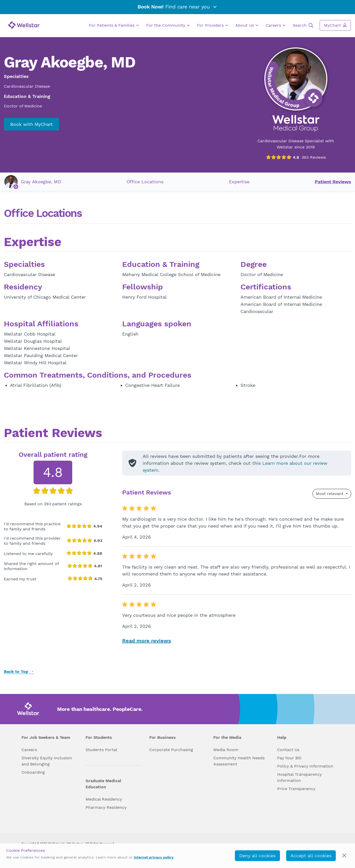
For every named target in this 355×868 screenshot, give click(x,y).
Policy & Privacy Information (305, 766)
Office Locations (145, 182)
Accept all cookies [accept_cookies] (311, 856)
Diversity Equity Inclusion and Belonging (47, 761)
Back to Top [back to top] (19, 672)
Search (303, 25)
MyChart (335, 25)
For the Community (168, 25)
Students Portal (101, 750)
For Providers (212, 25)
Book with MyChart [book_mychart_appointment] (32, 124)
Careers (275, 25)
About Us (247, 25)
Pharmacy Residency (106, 807)
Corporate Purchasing (171, 750)
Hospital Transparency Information (299, 777)
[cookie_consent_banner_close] (344, 856)
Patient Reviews (333, 182)
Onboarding (33, 772)
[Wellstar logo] (24, 25)
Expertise (239, 182)
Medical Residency (104, 799)
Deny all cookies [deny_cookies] (257, 856)
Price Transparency (296, 789)
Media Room (226, 750)
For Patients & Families (114, 25)
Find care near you (178, 7)
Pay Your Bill (289, 758)
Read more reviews (147, 641)
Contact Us (288, 750)
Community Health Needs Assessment (239, 761)
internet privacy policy (154, 857)
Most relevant (330, 494)
